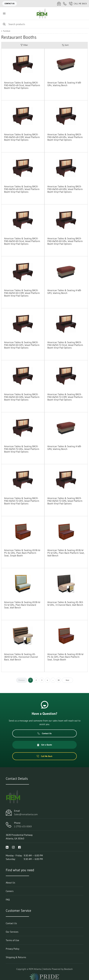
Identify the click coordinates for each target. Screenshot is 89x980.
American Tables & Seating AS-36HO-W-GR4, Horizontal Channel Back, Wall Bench (21, 657)
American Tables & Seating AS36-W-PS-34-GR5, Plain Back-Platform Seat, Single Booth (66, 657)
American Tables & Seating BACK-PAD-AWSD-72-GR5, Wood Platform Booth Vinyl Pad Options (22, 501)
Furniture (7, 31)
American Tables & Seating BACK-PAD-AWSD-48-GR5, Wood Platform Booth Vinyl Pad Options (22, 189)
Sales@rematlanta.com (26, 814)
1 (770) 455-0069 (23, 826)
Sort (65, 45)
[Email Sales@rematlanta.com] (59, 4)
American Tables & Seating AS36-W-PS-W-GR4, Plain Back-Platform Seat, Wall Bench (66, 553)
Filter (24, 45)
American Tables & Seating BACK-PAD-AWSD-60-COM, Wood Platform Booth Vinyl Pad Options (22, 293)
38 (59, 680)
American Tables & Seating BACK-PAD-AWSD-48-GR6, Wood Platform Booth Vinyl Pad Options (65, 189)
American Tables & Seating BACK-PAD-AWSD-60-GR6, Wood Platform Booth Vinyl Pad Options (22, 397)
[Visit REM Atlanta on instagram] (13, 847)
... (53, 680)
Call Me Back (78, 4)
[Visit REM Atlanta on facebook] (20, 847)
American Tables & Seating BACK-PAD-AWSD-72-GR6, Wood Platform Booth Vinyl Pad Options (65, 501)
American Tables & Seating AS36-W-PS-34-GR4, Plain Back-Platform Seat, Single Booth (22, 553)
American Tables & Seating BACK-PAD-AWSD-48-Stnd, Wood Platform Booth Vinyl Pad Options (22, 85)
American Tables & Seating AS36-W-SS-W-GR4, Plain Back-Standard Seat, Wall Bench (22, 605)
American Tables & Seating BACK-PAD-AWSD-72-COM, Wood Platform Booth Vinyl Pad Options (65, 397)
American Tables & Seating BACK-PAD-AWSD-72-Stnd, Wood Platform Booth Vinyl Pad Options (65, 345)
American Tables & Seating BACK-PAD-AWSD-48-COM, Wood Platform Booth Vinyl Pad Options (22, 137)
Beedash (68, 969)
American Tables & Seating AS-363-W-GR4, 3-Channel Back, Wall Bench (65, 603)
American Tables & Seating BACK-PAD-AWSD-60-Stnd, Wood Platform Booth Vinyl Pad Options (22, 241)
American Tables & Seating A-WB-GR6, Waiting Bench (64, 448)
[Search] (44, 24)
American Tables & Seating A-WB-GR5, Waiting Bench (64, 292)
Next (67, 680)
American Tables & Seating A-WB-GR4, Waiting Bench (64, 84)
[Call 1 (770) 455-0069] (65, 4)
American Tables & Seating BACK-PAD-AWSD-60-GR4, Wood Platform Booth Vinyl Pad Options (65, 241)
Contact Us (10, 4)
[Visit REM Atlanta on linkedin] (7, 847)
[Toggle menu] (4, 13)
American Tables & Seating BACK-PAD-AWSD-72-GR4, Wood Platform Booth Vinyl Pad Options (22, 449)
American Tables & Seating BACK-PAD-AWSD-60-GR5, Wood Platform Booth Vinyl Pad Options (22, 345)
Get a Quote (44, 745)
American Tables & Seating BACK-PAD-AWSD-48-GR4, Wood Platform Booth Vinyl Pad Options (65, 137)
